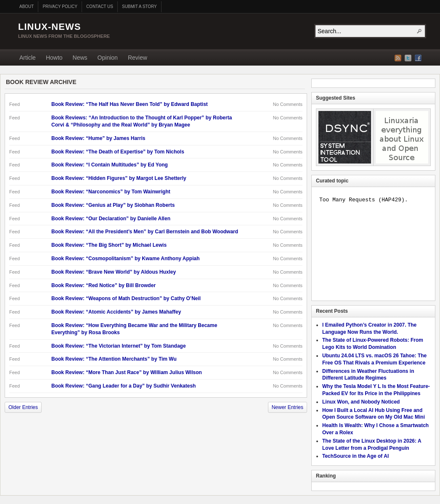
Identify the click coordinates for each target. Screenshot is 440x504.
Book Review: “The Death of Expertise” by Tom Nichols (118, 152)
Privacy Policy (60, 7)
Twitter (408, 58)
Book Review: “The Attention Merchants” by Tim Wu (114, 359)
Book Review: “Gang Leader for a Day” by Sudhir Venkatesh (123, 386)
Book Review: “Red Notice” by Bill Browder (103, 285)
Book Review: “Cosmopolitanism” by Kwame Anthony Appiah (125, 259)
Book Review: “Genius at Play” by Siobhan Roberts (113, 205)
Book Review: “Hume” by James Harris (98, 138)
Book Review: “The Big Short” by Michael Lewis (109, 245)
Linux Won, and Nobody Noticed (361, 402)
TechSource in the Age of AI (355, 456)
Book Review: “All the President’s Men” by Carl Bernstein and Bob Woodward (145, 232)
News (80, 58)
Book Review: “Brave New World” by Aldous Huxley (114, 272)
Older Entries (23, 407)
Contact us (100, 7)
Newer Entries (288, 407)
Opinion (108, 58)
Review (138, 58)
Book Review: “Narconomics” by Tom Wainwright (111, 192)
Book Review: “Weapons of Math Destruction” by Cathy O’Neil (126, 298)
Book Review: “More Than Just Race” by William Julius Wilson (127, 372)
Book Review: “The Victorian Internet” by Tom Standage (119, 346)
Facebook (418, 58)
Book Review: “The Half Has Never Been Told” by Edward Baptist (130, 104)
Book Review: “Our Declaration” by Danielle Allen (111, 219)
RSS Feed (398, 58)
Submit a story (139, 7)
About (27, 7)
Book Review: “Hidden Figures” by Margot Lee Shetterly (119, 178)
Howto (54, 58)
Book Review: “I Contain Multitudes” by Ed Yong (110, 165)
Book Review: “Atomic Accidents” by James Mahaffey (116, 312)
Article (28, 58)
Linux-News (49, 27)
